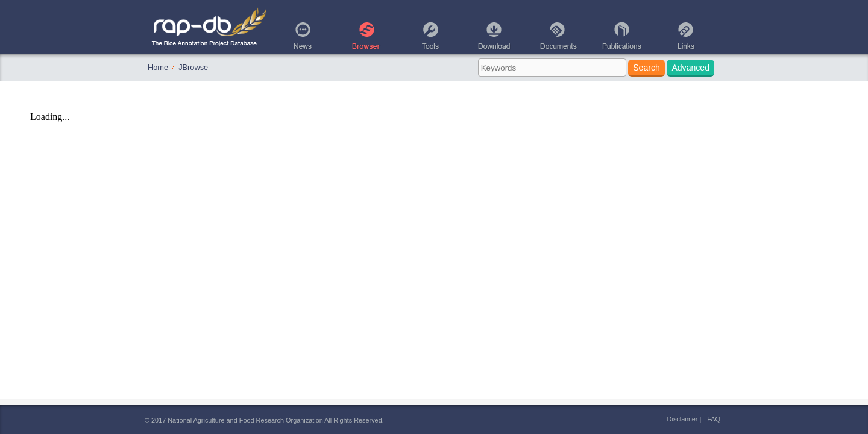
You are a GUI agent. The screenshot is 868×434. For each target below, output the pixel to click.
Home (158, 67)
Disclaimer (683, 419)
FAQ (714, 419)
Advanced (690, 68)
